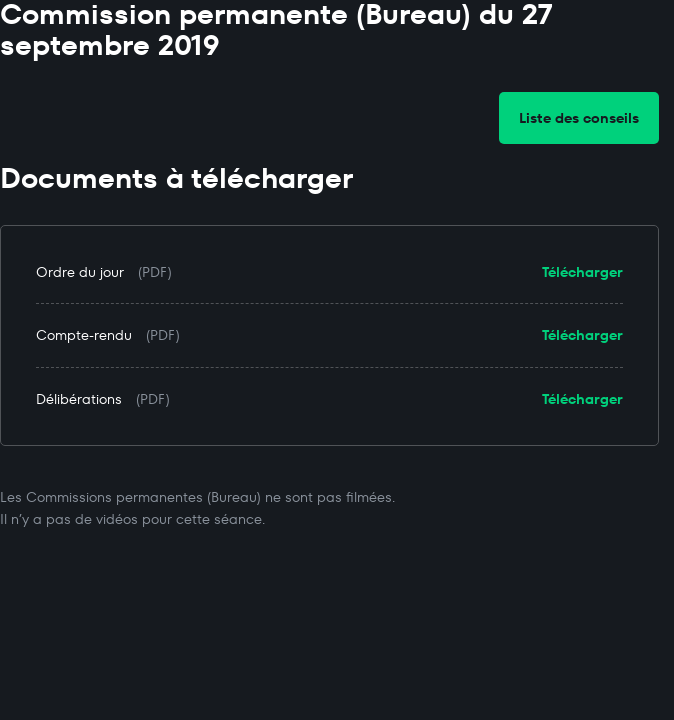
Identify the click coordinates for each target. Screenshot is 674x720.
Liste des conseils (579, 118)
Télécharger (582, 272)
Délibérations (79, 399)
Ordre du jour (80, 272)
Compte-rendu (84, 335)
